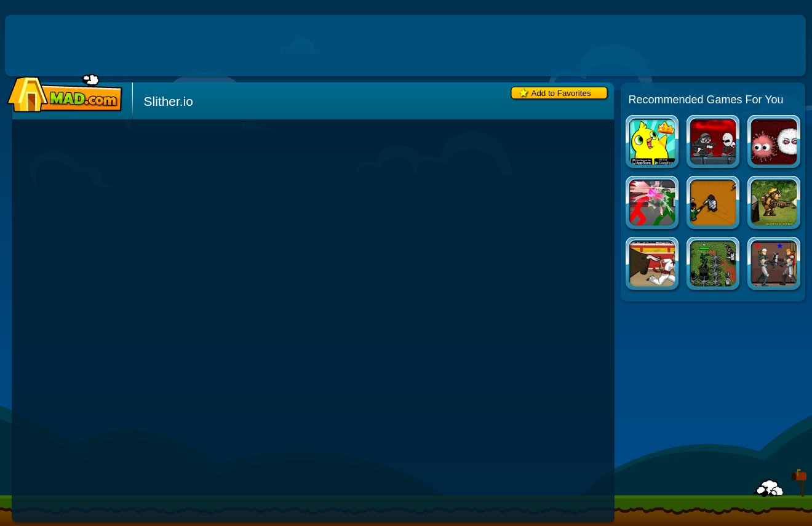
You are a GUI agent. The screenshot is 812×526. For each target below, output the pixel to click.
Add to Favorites (561, 93)
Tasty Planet (775, 143)
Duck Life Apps (653, 143)
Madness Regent (714, 143)
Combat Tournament (653, 204)
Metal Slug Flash (775, 204)
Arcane (775, 265)
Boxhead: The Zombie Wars (714, 265)
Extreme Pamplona (653, 265)
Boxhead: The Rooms (714, 204)
